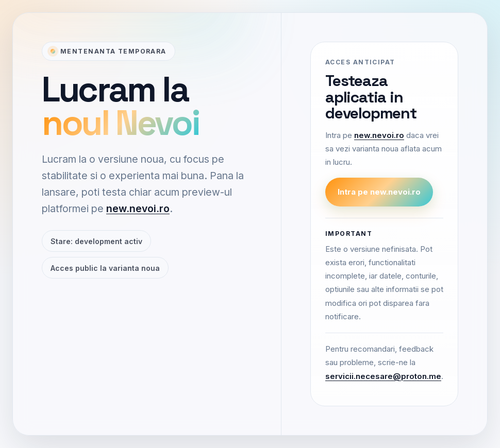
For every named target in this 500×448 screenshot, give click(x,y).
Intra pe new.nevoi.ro (379, 192)
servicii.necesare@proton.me (383, 376)
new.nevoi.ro (138, 209)
